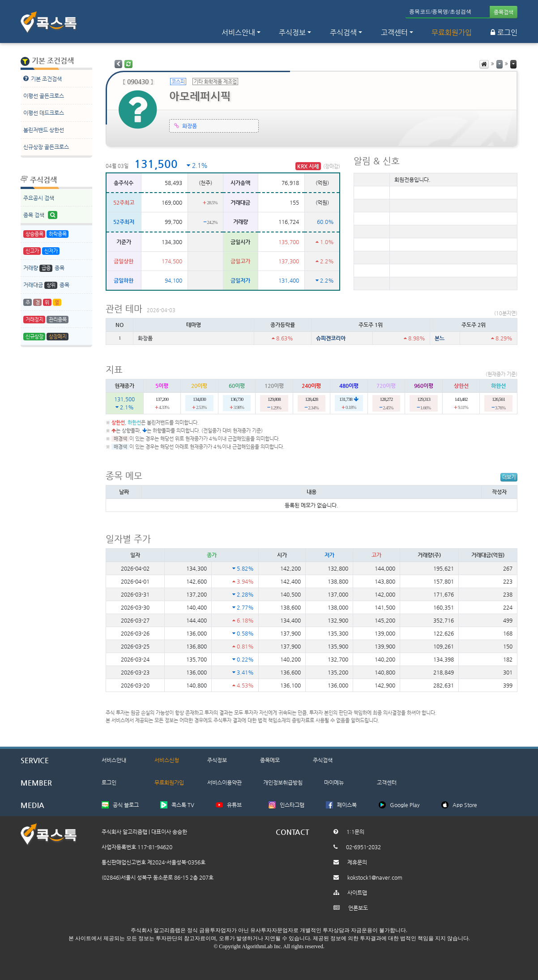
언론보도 (358, 908)
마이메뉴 (334, 782)
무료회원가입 (452, 32)
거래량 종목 (44, 269)
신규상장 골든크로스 (46, 147)
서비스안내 (114, 760)
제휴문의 (357, 862)
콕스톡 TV (183, 805)
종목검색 (504, 12)
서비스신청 (167, 760)
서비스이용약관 (224, 782)
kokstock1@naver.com (375, 877)
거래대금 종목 (46, 286)
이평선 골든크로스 (44, 96)
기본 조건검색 (43, 79)
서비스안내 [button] (238, 32)
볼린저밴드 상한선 (44, 130)
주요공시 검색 (39, 198)
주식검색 (323, 760)
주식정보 (217, 760)
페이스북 (347, 805)
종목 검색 (40, 215)
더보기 (509, 477)
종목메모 (270, 760)
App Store (465, 805)
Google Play (405, 805)
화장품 (190, 126)
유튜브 (234, 805)
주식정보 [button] (292, 32)
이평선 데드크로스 (44, 113)
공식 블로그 (126, 805)
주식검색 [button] (343, 32)
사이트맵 (357, 893)
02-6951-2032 (363, 847)
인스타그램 (292, 805)
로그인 (504, 32)
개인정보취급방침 (283, 782)
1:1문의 (355, 832)
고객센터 (394, 32)
